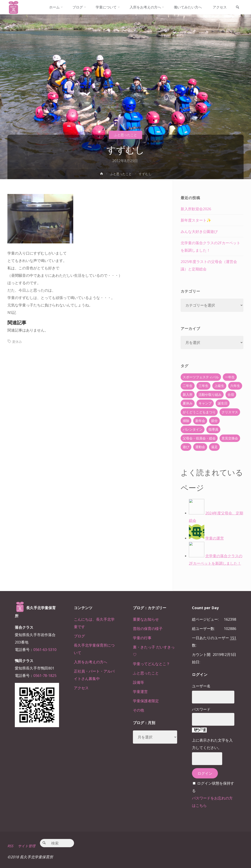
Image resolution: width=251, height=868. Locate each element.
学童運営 (140, 692)
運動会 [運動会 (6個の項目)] (200, 447)
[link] (236, 7)
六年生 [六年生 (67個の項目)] (235, 386)
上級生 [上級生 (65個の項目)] (219, 386)
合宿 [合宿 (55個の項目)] (231, 395)
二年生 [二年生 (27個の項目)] (188, 386)
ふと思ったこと (125, 135)
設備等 (138, 682)
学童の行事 (142, 638)
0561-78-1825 (45, 675)
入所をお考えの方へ (91, 662)
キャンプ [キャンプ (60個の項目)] (205, 403)
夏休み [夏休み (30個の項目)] (188, 403)
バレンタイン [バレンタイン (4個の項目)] (193, 429)
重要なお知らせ (146, 619)
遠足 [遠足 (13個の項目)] (214, 447)
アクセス (81, 688)
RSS (11, 846)
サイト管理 (28, 846)
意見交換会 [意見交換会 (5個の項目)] (230, 438)
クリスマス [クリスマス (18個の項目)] (230, 412)
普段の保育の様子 (148, 629)
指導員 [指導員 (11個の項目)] (213, 429)
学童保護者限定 (146, 701)
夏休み (18, 341)
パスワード (201, 709)
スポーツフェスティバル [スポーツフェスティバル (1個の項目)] (201, 377)
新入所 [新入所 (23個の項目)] (188, 395)
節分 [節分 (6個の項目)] (214, 421)
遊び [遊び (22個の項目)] (186, 447)
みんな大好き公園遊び (199, 231)
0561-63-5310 (45, 650)
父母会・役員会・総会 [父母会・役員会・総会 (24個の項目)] (199, 438)
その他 (138, 710)
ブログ (79, 636)
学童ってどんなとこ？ (151, 664)
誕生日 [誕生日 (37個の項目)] (223, 403)
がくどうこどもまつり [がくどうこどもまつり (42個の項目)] (199, 412)
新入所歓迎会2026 (196, 209)
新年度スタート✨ (196, 220)
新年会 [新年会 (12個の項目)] (200, 421)
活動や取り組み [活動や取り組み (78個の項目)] (210, 395)
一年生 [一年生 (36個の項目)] (230, 377)
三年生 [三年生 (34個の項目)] (203, 386)
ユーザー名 (201, 686)
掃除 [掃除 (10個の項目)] (186, 421)
